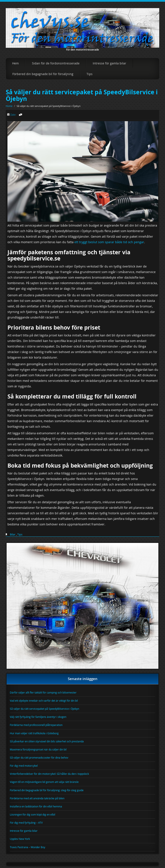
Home (9, 106)
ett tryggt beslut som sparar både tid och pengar (109, 242)
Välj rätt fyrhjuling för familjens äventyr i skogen (38, 717)
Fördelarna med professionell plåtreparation (36, 725)
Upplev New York (20, 839)
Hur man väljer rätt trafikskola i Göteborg (34, 733)
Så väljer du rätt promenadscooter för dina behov (39, 758)
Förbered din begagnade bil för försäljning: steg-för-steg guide (47, 790)
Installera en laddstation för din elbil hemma (36, 806)
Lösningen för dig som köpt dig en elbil (33, 814)
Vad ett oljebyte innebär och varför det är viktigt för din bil (44, 701)
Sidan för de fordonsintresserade (56, 63)
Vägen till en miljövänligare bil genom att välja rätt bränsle (44, 782)
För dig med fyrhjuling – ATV (26, 823)
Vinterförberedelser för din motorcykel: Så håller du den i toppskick (49, 774)
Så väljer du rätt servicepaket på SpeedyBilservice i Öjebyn (82, 95)
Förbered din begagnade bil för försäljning (43, 74)
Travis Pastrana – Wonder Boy (27, 847)
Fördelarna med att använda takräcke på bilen (37, 798)
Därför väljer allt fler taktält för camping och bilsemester (43, 692)
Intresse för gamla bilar (109, 63)
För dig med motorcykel (24, 766)
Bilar (13, 534)
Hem (15, 63)
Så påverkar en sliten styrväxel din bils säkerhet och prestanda (47, 741)
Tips (90, 74)
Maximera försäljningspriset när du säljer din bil (38, 749)
